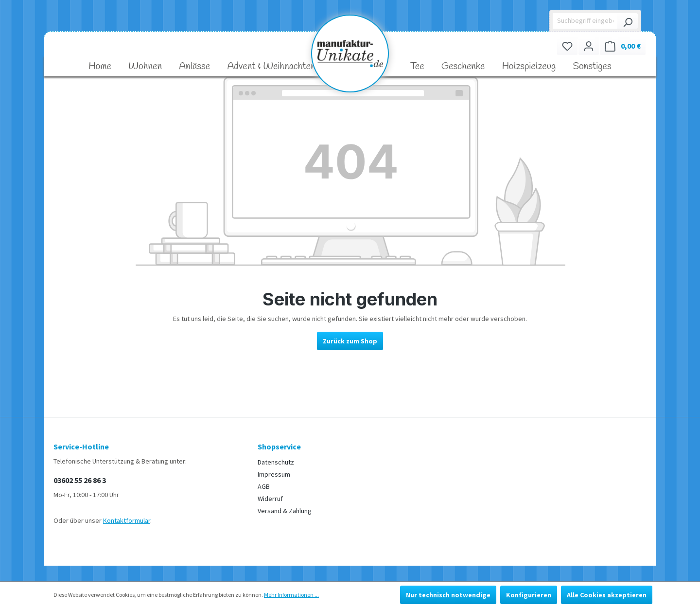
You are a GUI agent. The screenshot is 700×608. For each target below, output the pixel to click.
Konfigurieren (529, 595)
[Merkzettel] (567, 46)
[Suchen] (628, 21)
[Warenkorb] (623, 46)
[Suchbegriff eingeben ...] (586, 21)
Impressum (274, 474)
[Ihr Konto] (589, 46)
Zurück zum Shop (350, 341)
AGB (264, 486)
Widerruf (270, 499)
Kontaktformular (127, 520)
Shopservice (279, 447)
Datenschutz (276, 462)
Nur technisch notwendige (448, 595)
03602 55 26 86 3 (80, 480)
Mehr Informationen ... (291, 595)
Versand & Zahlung (285, 511)
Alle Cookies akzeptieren (607, 595)
